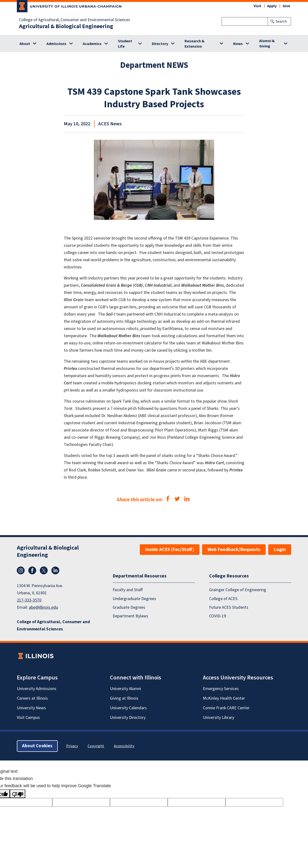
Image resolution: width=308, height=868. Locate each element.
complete (195, 314)
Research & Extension (195, 44)
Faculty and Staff (128, 590)
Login (280, 550)
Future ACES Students (229, 607)
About (25, 44)
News (238, 44)
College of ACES (223, 599)
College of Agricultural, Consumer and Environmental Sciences (75, 20)
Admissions (56, 44)
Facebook (32, 570)
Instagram (21, 570)
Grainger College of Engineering (238, 590)
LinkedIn (55, 570)
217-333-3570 (29, 600)
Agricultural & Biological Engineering (66, 26)
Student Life (125, 44)
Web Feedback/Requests (234, 550)
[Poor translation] (18, 794)
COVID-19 (218, 616)
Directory (160, 44)
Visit (257, 6)
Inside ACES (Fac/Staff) (170, 550)
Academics (92, 44)
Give (286, 6)
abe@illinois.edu (43, 607)
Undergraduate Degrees (134, 599)
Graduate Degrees (129, 607)
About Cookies (37, 746)
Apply (272, 6)
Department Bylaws (130, 616)
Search (281, 21)
